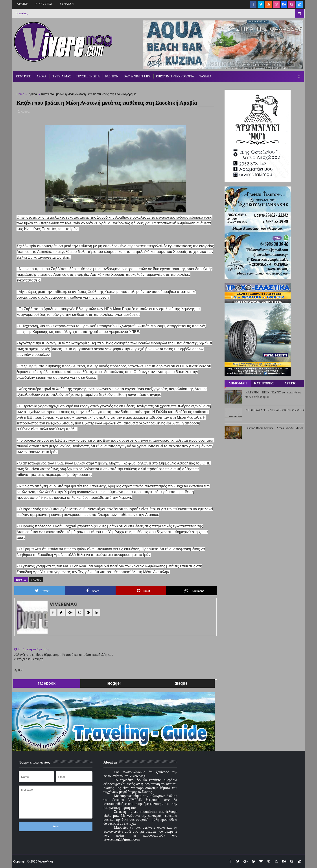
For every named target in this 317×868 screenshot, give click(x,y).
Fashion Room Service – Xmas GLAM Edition (275, 428)
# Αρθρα (36, 580)
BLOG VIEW (44, 4)
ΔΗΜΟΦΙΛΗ (238, 383)
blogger (114, 683)
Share (93, 591)
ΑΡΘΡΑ (41, 76)
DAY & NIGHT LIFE (137, 76)
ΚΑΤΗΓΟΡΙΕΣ (264, 383)
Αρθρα (33, 94)
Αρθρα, (26, 112)
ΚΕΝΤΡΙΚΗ (24, 76)
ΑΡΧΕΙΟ (290, 383)
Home (20, 94)
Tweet (42, 591)
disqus (181, 683)
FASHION (112, 76)
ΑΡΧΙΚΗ (23, 4)
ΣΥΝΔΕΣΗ (67, 4)
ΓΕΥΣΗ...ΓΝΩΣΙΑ (88, 76)
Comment (194, 591)
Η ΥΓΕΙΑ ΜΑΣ (61, 76)
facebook (47, 683)
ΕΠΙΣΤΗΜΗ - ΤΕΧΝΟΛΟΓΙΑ (175, 76)
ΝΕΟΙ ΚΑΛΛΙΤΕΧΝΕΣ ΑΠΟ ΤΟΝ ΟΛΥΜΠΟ (275, 410)
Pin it (143, 591)
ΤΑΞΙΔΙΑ (205, 76)
